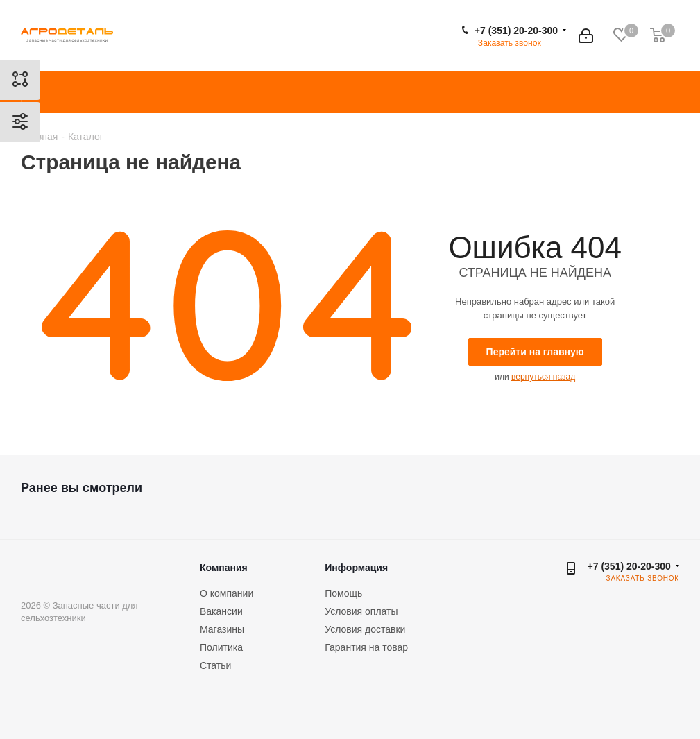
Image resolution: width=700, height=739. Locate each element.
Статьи (215, 665)
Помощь (343, 593)
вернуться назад (543, 377)
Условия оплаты (361, 611)
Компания (224, 568)
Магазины (222, 629)
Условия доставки (365, 629)
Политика (221, 647)
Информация (356, 568)
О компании (227, 593)
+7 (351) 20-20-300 (516, 31)
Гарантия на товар (366, 647)
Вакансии (221, 611)
